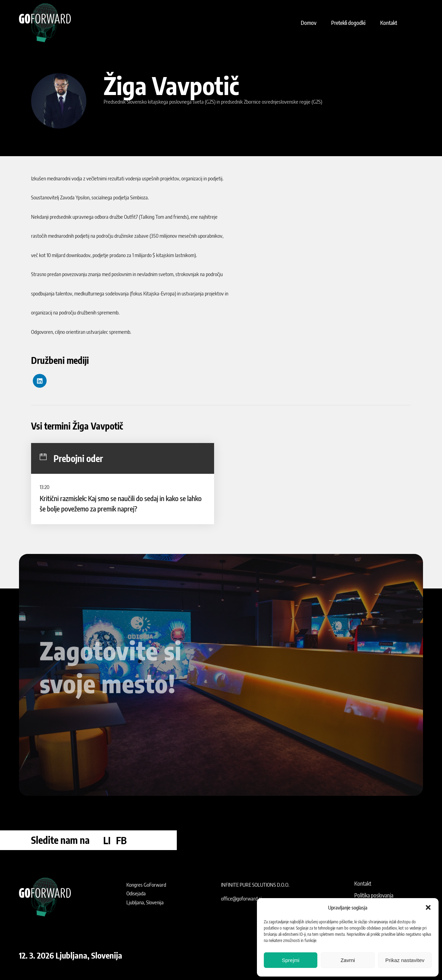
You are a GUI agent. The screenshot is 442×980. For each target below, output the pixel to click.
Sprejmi (291, 960)
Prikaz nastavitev (405, 960)
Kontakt (363, 884)
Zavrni (348, 960)
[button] (428, 907)
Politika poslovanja (374, 895)
